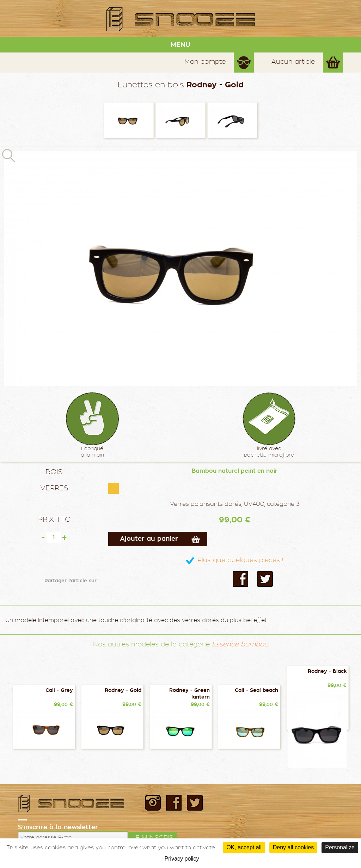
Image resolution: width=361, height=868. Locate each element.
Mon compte (205, 61)
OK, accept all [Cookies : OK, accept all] (244, 847)
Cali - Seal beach (256, 690)
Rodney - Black (327, 671)
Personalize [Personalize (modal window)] (340, 847)
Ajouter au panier (149, 539)
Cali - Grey (59, 690)
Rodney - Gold (123, 690)
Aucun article (293, 61)
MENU (180, 45)
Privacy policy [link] (182, 859)
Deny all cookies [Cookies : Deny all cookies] (293, 847)
